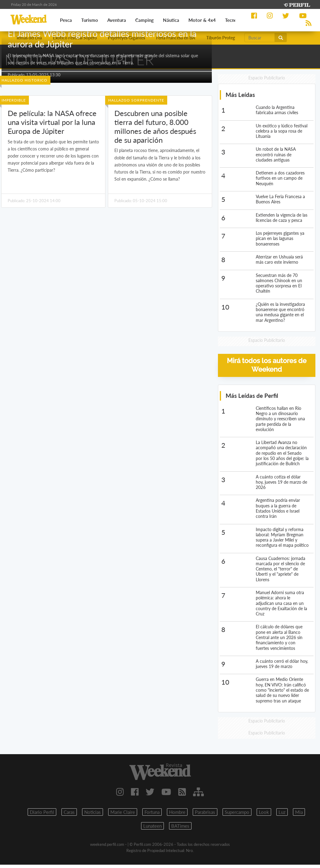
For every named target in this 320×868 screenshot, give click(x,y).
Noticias (93, 812)
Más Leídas (240, 95)
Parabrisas (205, 812)
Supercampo (237, 812)
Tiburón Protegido (224, 38)
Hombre (177, 812)
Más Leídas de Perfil (252, 396)
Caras (69, 812)
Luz (282, 812)
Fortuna (152, 812)
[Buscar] (260, 38)
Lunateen (152, 826)
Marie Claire (123, 812)
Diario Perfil (42, 812)
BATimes (180, 826)
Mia (299, 812)
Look (264, 812)
